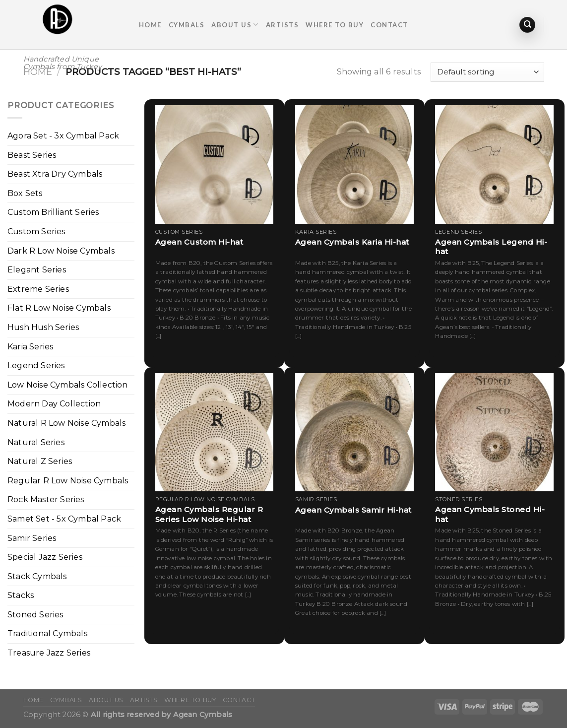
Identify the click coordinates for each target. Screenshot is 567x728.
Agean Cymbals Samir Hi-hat (353, 510)
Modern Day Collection (54, 404)
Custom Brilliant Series (53, 212)
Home (150, 25)
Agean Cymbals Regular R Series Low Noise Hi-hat (209, 514)
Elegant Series (37, 270)
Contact (389, 25)
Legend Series (36, 365)
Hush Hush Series (43, 327)
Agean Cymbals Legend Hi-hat (491, 247)
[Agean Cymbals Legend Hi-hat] (494, 165)
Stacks (21, 595)
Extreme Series (38, 289)
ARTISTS (283, 25)
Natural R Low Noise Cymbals (66, 423)
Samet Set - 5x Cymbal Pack (64, 519)
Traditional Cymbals (47, 633)
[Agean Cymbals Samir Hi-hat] (354, 432)
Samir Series (32, 538)
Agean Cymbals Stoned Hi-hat (490, 514)
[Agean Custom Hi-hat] (215, 165)
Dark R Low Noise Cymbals (61, 251)
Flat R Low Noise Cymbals (59, 308)
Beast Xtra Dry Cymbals (55, 174)
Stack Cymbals (37, 576)
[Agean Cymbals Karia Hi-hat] (354, 165)
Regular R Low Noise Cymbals (68, 481)
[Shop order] (487, 72)
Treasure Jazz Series (49, 653)
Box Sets (25, 193)
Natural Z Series (40, 461)
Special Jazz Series (45, 557)
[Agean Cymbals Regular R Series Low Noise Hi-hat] (215, 432)
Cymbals (187, 25)
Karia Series (30, 347)
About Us (235, 25)
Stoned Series (35, 615)
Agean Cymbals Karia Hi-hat (352, 242)
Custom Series (36, 232)
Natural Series (36, 442)
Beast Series (32, 155)
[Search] (527, 25)
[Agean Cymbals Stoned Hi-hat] (494, 432)
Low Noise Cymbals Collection (68, 385)
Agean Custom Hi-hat (199, 242)
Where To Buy (335, 25)
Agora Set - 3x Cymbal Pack (63, 136)
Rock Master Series (46, 499)
